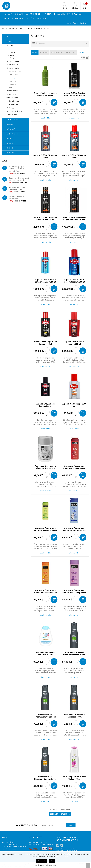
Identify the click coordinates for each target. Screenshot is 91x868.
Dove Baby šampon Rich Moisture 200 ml (45, 654)
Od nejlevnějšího (57, 52)
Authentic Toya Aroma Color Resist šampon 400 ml (74, 467)
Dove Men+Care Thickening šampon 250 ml (45, 778)
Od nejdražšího (71, 52)
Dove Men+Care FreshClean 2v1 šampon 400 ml (45, 716)
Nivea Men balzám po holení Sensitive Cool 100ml (19, 179)
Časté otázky (10, 851)
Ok (52, 861)
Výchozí (35, 52)
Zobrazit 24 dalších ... (60, 814)
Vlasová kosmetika (34, 28)
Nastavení (41, 861)
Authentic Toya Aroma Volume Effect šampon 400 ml (74, 591)
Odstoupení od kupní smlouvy (16, 847)
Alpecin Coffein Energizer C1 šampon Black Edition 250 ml (74, 219)
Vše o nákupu (72, 23)
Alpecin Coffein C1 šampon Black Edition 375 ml (45, 219)
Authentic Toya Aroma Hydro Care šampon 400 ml (74, 529)
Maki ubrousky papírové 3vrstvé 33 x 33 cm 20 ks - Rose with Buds (18, 169)
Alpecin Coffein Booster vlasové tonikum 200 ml (74, 94)
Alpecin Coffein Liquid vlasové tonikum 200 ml (74, 281)
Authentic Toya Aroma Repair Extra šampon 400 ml (45, 591)
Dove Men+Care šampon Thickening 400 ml (74, 716)
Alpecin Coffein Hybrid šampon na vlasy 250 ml (45, 281)
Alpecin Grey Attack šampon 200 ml (45, 405)
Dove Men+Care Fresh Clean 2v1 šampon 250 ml (74, 654)
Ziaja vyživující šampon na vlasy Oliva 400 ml (45, 94)
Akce (5, 161)
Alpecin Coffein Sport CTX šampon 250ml (45, 343)
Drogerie (21, 28)
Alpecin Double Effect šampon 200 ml (74, 343)
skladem (83, 52)
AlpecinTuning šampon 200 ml (74, 405)
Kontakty (84, 23)
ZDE (55, 865)
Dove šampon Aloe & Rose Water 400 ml (74, 778)
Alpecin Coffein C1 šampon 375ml (74, 156)
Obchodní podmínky (12, 844)
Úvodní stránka (10, 28)
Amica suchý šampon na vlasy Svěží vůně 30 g (45, 467)
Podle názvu (44, 52)
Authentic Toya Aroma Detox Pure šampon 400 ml (45, 529)
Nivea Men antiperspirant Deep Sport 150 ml (18, 188)
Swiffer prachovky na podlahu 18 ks (16, 198)
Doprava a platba (12, 849)
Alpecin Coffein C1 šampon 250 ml (45, 156)
